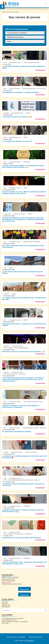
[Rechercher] (46, 610)
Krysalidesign (30, 641)
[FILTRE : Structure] (25, 37)
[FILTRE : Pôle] (25, 33)
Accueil (4, 12)
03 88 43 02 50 (6, 582)
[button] (46, 4)
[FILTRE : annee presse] (25, 41)
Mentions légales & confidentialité (16, 637)
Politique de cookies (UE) (35, 637)
